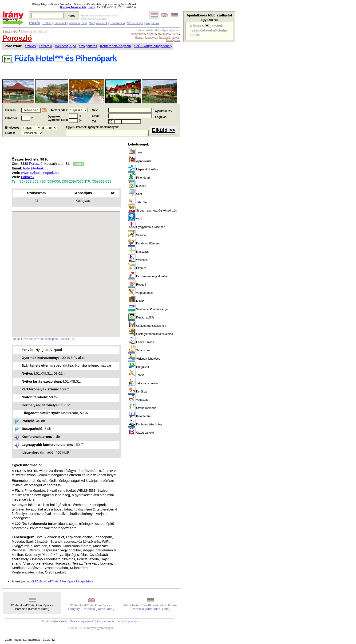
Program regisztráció (110, 621)
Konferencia (117, 23)
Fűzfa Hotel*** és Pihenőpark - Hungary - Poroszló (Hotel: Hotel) (91, 607)
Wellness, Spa (78, 23)
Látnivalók (60, 23)
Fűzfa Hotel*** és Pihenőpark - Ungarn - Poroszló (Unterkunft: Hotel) (150, 607)
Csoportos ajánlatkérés (94, 18)
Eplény (91, 7)
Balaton (94, 16)
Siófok (115, 16)
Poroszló (17, 38)
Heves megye (34, 31)
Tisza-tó (10, 31)
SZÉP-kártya (135, 23)
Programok (152, 23)
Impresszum (133, 621)
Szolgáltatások (98, 23)
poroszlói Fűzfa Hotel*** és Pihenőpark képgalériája (57, 581)
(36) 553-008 (28, 181)
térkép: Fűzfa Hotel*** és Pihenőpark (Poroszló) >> (44, 339)
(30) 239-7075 (73, 181)
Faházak (28, 177)
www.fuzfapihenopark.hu (40, 173)
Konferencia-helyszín (116, 46)
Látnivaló (45, 46)
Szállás (47, 23)
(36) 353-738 (102, 181)
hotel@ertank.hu (36, 168)
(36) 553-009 (50, 181)
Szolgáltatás (88, 46)
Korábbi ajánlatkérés (55, 621)
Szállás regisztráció (82, 621)
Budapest (105, 16)
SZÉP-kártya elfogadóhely (153, 46)
